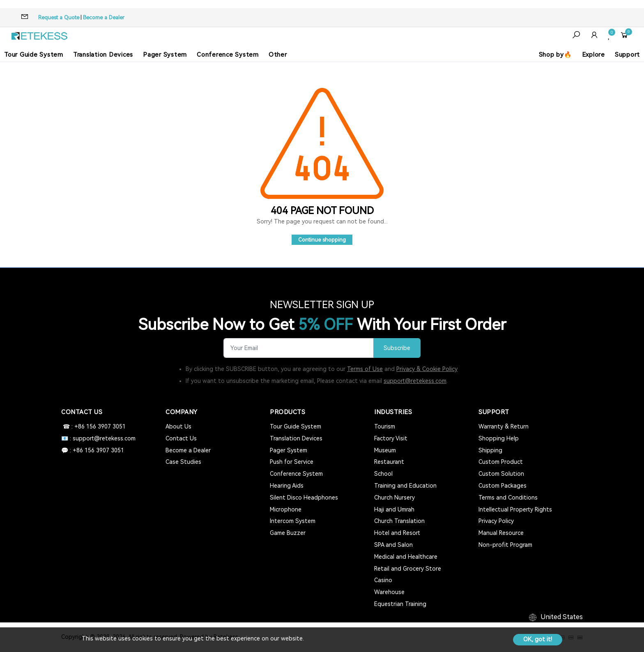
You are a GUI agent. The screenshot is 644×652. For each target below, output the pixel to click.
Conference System (228, 55)
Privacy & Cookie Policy (427, 369)
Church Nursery (394, 498)
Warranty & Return (504, 426)
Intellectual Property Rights (515, 509)
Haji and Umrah (394, 509)
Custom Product (501, 462)
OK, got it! (538, 639)
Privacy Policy (496, 521)
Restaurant (389, 462)
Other (278, 55)
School (383, 474)
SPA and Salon (393, 545)
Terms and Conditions (508, 498)
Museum (385, 450)
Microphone (286, 509)
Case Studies (183, 462)
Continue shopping (322, 240)
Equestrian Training (400, 604)
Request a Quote (59, 17)
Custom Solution (501, 474)
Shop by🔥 (555, 55)
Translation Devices (103, 55)
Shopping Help (499, 438)
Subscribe (397, 348)
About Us (178, 426)
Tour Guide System (34, 55)
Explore (593, 55)
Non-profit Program (505, 545)
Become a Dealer (104, 17)
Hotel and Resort (397, 533)
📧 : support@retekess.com (98, 438)
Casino (383, 580)
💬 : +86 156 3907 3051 (93, 450)
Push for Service (292, 462)
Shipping (490, 450)
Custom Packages (503, 486)
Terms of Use (365, 369)
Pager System (165, 55)
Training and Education (405, 486)
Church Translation (399, 521)
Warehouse (389, 592)
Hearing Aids (287, 486)
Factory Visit (391, 438)
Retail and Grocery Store (408, 569)
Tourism (385, 426)
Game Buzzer (288, 533)
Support (627, 55)
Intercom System (293, 521)
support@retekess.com (415, 381)
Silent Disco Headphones (304, 498)
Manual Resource (501, 533)
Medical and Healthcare (406, 557)
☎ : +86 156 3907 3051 (93, 426)
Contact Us (181, 438)
